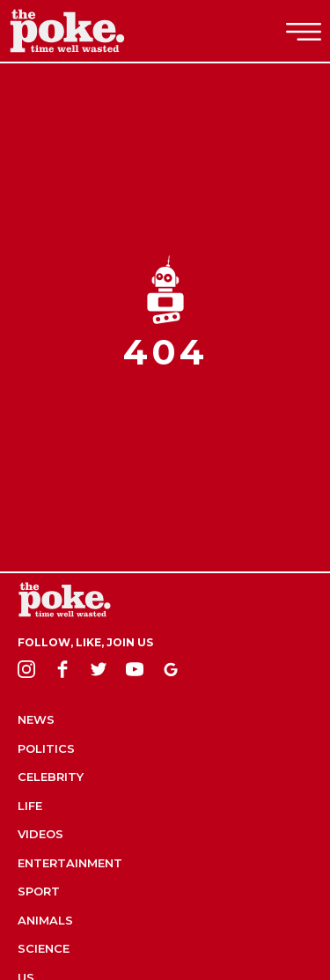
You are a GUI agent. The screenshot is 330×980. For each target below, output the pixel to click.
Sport (39, 891)
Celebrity (51, 777)
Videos (40, 834)
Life (30, 806)
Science (44, 948)
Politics (46, 748)
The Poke (110, 31)
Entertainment (70, 863)
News (36, 719)
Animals (45, 920)
